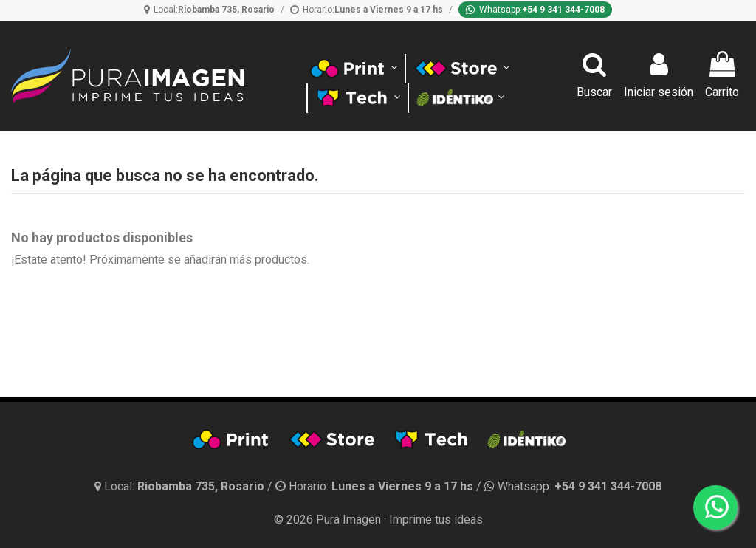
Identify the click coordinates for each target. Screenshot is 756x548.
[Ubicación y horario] (181, 486)
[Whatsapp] (535, 10)
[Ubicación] (209, 10)
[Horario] (367, 10)
